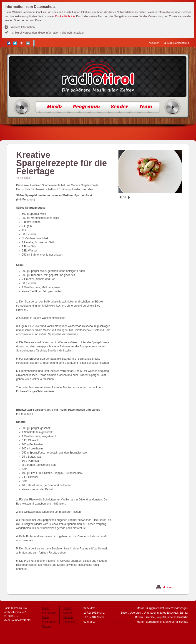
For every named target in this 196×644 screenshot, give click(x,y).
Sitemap (68, 617)
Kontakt (67, 613)
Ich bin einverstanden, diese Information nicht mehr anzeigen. (48, 33)
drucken (168, 587)
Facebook (69, 622)
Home (22, 107)
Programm (48, 622)
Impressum (49, 613)
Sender (46, 626)
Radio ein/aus (173, 107)
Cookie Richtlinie (65, 16)
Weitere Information (23, 27)
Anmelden (154, 43)
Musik (46, 617)
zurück (121, 197)
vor (129, 197)
